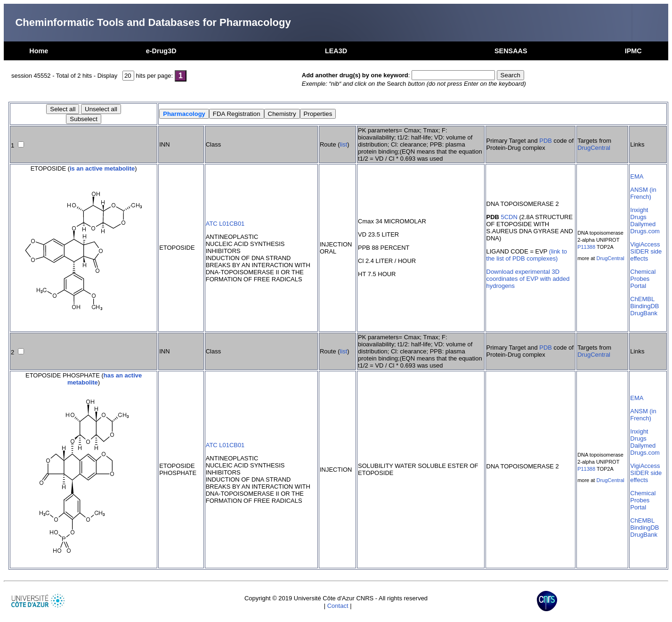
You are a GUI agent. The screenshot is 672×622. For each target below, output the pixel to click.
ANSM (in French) (643, 193)
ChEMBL (642, 299)
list (344, 144)
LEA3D (336, 51)
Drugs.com (645, 231)
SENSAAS (511, 51)
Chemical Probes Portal (643, 279)
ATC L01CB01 (225, 224)
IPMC (633, 51)
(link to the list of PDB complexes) (527, 255)
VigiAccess (645, 244)
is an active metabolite (102, 168)
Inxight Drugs (639, 213)
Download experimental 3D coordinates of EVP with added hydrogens (528, 279)
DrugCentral (594, 148)
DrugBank (644, 313)
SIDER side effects (646, 255)
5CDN (509, 217)
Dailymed (643, 224)
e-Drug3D (161, 51)
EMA (637, 176)
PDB (546, 141)
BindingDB (644, 306)
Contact (338, 606)
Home (39, 51)
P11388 (586, 247)
